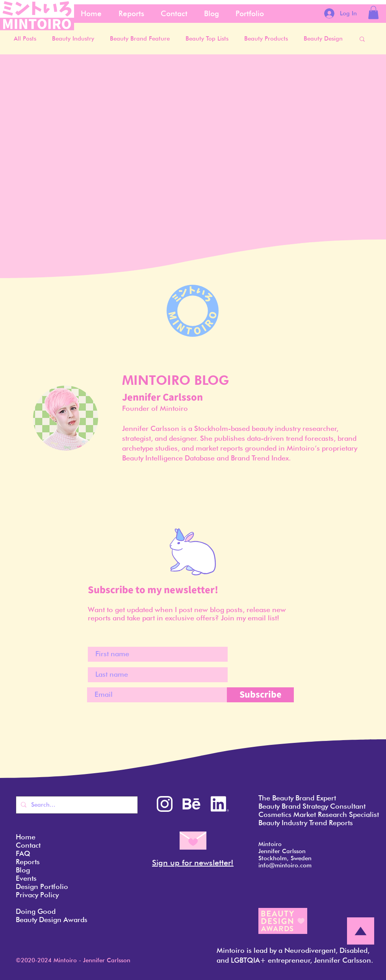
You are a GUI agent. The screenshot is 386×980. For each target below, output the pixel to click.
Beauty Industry (73, 39)
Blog (23, 870)
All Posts (25, 39)
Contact (28, 845)
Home (26, 837)
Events (26, 878)
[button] (373, 12)
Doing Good (36, 911)
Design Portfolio (42, 886)
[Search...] (76, 805)
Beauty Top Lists (207, 39)
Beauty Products (266, 39)
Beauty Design (323, 39)
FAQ (23, 853)
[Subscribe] (260, 695)
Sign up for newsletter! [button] (193, 863)
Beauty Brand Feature (140, 39)
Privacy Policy (37, 895)
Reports (28, 862)
